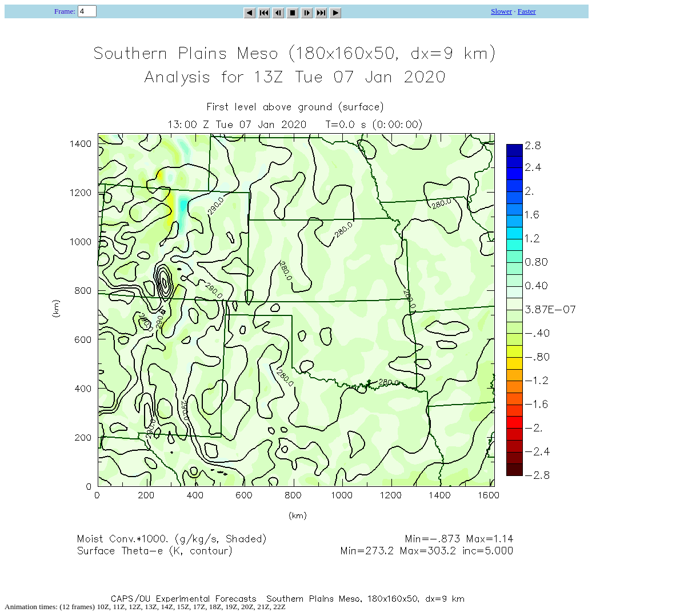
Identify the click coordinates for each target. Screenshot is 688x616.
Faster (527, 11)
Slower (501, 11)
